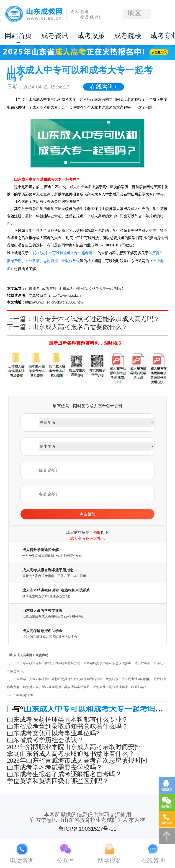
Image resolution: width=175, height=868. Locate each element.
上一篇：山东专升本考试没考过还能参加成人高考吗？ (83, 319)
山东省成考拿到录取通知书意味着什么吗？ (67, 726)
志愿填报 (51, 261)
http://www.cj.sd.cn (66, 295)
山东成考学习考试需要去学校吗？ (55, 767)
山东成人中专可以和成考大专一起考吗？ (63, 253)
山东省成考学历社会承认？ (45, 740)
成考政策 (91, 36)
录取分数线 (71, 261)
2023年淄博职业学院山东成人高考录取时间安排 (74, 747)
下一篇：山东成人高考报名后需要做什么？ (67, 327)
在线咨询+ (104, 87)
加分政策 (32, 261)
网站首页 (18, 36)
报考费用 (14, 261)
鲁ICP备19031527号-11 (87, 829)
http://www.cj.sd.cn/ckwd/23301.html (54, 302)
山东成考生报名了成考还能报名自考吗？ (64, 774)
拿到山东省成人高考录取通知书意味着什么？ (71, 754)
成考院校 (128, 36)
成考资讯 (55, 36)
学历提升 (156, 253)
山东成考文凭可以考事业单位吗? (53, 733)
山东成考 (32, 289)
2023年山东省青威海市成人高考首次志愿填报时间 (77, 761)
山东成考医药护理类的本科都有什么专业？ (67, 720)
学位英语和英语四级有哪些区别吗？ (58, 781)
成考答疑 (49, 289)
